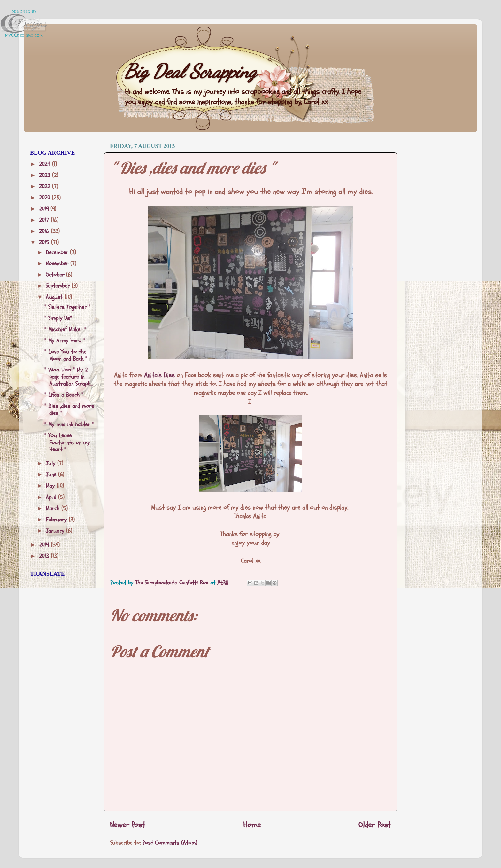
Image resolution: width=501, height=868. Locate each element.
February (57, 520)
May (51, 486)
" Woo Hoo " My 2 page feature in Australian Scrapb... (69, 377)
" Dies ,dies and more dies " (69, 410)
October (56, 275)
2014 (45, 545)
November (58, 264)
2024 (46, 164)
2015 (45, 242)
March (54, 508)
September (59, 286)
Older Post (375, 825)
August (55, 297)
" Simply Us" (58, 318)
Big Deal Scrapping (190, 71)
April (52, 497)
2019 (45, 209)
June (52, 475)
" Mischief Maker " (65, 329)
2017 (45, 220)
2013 (45, 556)
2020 (45, 198)
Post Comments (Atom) (170, 843)
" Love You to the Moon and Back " (66, 355)
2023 (46, 175)
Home (252, 825)
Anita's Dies (159, 375)
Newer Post (128, 825)
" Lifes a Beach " (64, 395)
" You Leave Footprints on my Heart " (67, 442)
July (51, 463)
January (56, 531)
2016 (45, 231)
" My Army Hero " (65, 341)
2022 (46, 187)
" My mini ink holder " (69, 424)
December (58, 252)
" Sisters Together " (67, 307)
